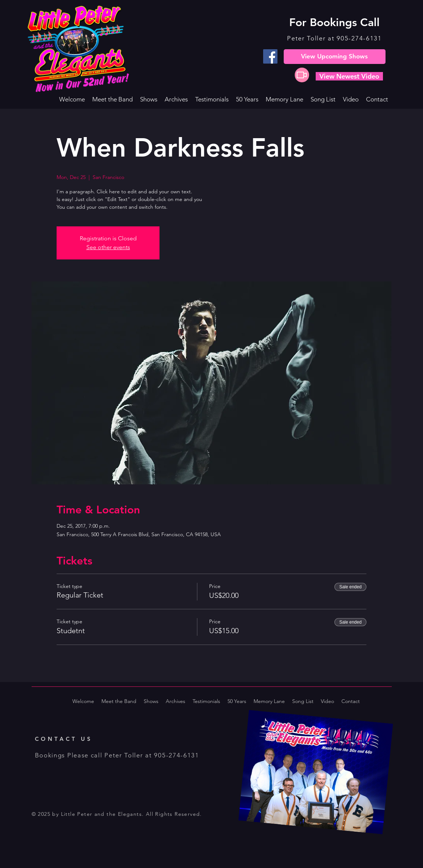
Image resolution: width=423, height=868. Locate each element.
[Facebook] (270, 56)
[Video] (302, 75)
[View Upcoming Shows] (335, 57)
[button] (149, 99)
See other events (108, 247)
